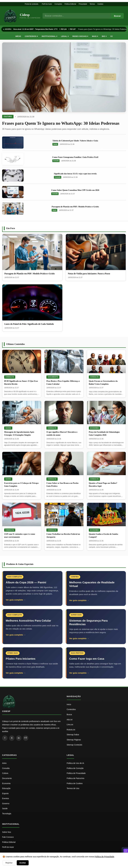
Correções (58, 4)
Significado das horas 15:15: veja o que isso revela (75, 174)
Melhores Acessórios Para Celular (28, 621)
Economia (94, 428)
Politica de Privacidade (76, 773)
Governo (6, 804)
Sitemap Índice (73, 735)
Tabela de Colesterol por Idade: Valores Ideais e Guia (75, 141)
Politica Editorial (9, 842)
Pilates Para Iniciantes (21, 659)
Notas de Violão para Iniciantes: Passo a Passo (89, 274)
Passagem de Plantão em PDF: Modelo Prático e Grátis (75, 207)
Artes (4, 763)
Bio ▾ (104, 36)
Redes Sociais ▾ (80, 36)
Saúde (55, 144)
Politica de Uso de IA (75, 763)
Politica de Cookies (75, 783)
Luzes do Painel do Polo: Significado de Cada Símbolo (29, 324)
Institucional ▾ (49, 36)
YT (26, 738)
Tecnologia (7, 814)
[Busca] (77, 16)
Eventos (6, 798)
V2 (111, 36)
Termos (92, 4)
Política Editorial (70, 4)
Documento (53, 377)
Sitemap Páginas (74, 740)
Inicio (69, 704)
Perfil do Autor (47, 4)
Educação (6, 788)
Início (18, 36)
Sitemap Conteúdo (74, 745)
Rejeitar (9, 863)
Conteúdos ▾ (31, 36)
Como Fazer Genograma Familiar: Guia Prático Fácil (75, 157)
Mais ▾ (95, 36)
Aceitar (23, 863)
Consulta (56, 161)
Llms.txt (70, 725)
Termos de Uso (73, 788)
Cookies (100, 4)
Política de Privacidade (104, 857)
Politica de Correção (75, 768)
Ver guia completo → (16, 600)
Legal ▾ (65, 36)
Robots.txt (71, 730)
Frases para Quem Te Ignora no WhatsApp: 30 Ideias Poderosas (61, 123)
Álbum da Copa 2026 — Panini (26, 582)
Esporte (5, 793)
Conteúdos (71, 709)
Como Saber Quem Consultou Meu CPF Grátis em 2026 (75, 190)
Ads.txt (70, 720)
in (19, 738)
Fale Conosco (8, 837)
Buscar (117, 16)
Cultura (8, 117)
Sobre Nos (7, 832)
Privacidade (83, 4)
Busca (69, 714)
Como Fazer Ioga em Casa (87, 659)
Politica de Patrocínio (76, 778)
